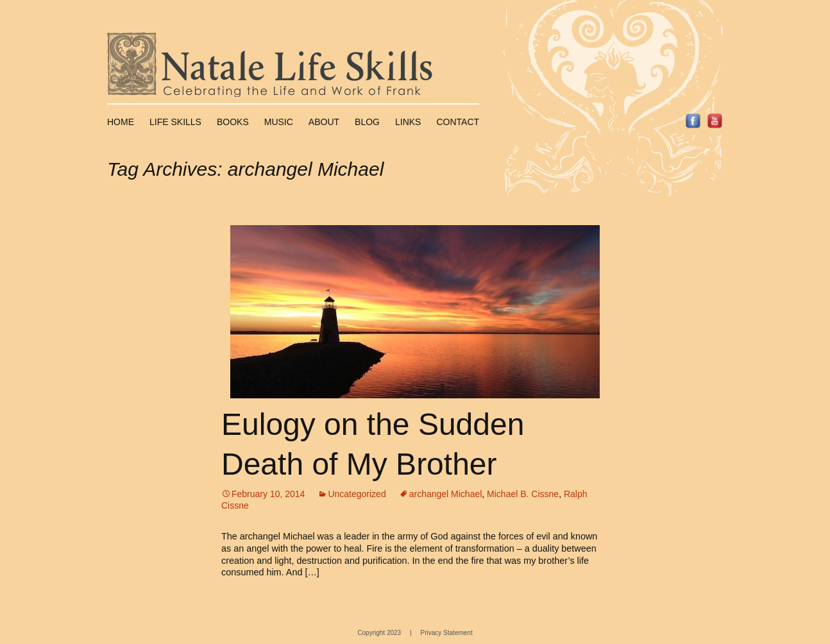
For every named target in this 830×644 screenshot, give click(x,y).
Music (279, 122)
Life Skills (175, 122)
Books (233, 122)
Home (121, 122)
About (324, 122)
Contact (458, 122)
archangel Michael (446, 494)
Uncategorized (357, 494)
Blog (367, 122)
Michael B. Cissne (523, 494)
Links (408, 122)
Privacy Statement (447, 633)
